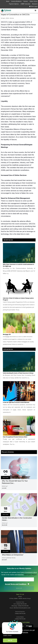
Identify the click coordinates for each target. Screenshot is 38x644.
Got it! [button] (10, 640)
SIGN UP (19, 588)
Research (35, 4)
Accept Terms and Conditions (16, 584)
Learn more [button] (7, 635)
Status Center (34, 1)
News (8, 1)
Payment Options (14, 4)
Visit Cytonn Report (30, 575)
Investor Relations (16, 1)
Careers (26, 1)
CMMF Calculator (25, 4)
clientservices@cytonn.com (22, 608)
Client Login (33, 6)
